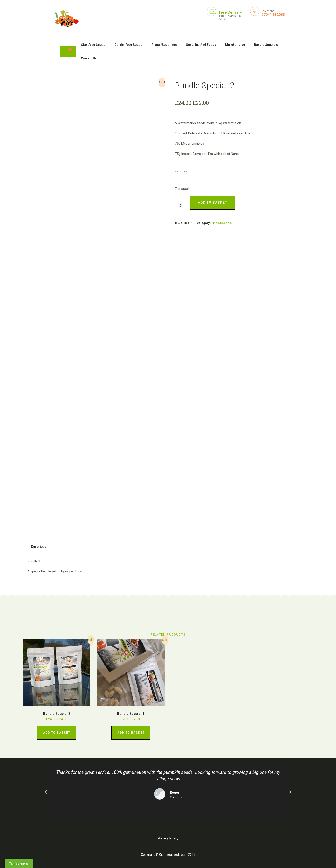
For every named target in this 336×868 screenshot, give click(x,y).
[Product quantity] (180, 205)
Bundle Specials (266, 45)
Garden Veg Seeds (128, 45)
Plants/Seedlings (164, 45)
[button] (46, 792)
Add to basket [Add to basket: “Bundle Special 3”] (57, 733)
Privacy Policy (168, 838)
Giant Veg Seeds (93, 45)
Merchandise (235, 45)
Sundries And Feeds (201, 45)
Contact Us (89, 58)
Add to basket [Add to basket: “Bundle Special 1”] (131, 733)
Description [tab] (40, 547)
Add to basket (213, 203)
